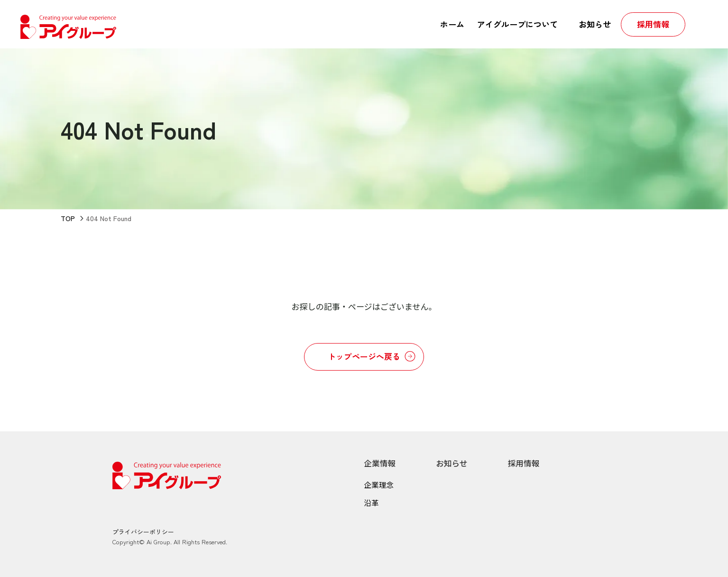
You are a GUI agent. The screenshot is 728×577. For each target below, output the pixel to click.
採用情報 (525, 463)
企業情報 (380, 463)
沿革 (371, 503)
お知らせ (453, 463)
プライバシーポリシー (143, 531)
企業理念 (379, 484)
